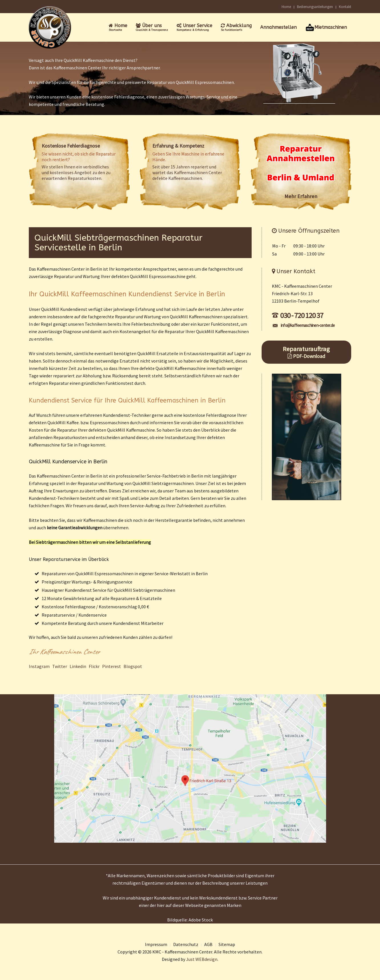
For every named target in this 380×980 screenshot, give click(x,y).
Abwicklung (236, 27)
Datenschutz (186, 944)
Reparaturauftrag (307, 352)
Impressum (156, 944)
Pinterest (112, 666)
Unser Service (194, 27)
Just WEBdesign (202, 959)
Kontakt (345, 7)
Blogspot (133, 666)
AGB (208, 944)
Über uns (152, 27)
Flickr (94, 666)
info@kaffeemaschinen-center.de (304, 325)
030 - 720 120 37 (298, 315)
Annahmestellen (278, 27)
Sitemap (227, 944)
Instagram (39, 666)
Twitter (60, 666)
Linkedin (78, 666)
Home (286, 7)
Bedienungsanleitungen (315, 7)
